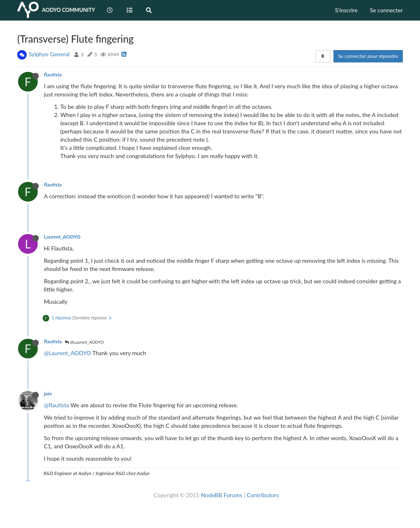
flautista (53, 75)
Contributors (262, 495)
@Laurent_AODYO (84, 342)
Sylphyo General (49, 54)
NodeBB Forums (222, 495)
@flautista (56, 405)
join (48, 394)
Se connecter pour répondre (368, 56)
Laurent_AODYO (62, 237)
